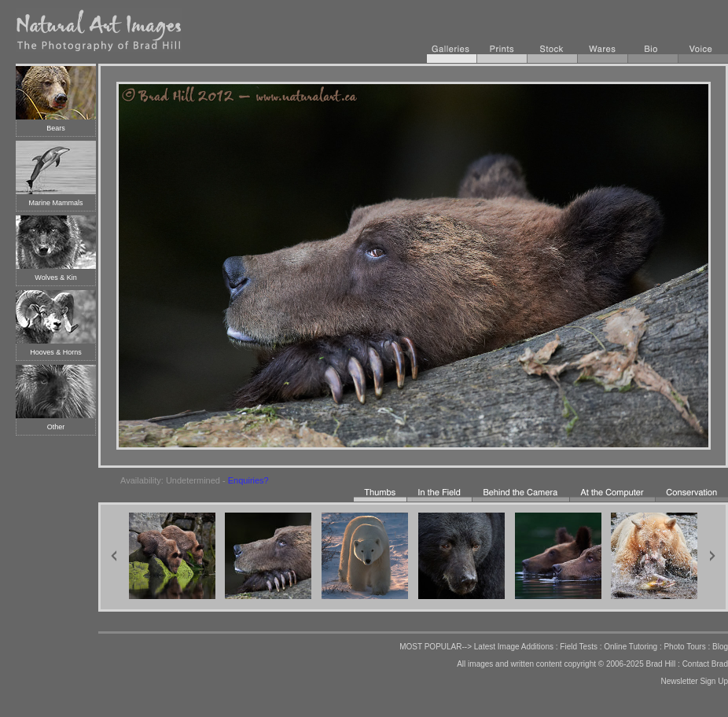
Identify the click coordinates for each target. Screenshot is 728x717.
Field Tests (579, 647)
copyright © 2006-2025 (603, 664)
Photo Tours (684, 647)
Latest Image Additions (514, 647)
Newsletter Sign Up (694, 681)
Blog (720, 647)
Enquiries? (248, 480)
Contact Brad (705, 664)
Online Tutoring (631, 647)
